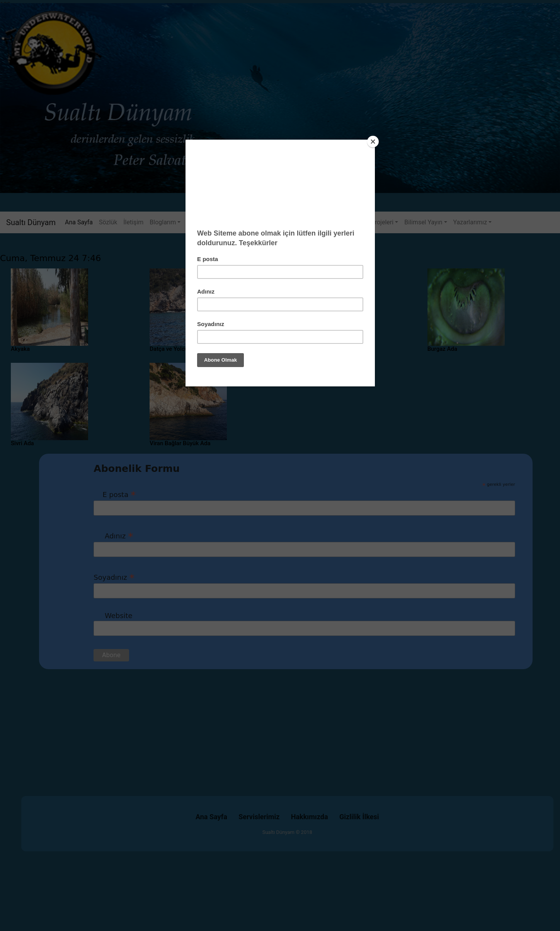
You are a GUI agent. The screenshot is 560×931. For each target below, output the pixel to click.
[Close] (373, 142)
